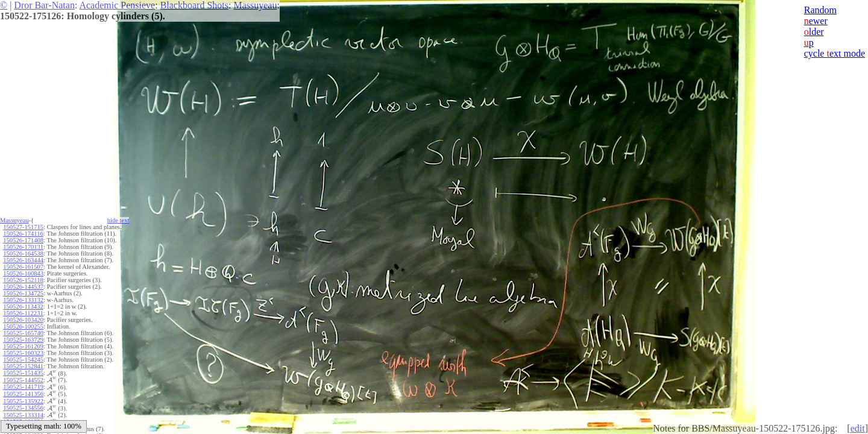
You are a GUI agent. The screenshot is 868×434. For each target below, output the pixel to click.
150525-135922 (23, 401)
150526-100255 (23, 326)
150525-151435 (23, 373)
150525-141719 (23, 387)
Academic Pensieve (117, 5)
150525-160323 (23, 353)
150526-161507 (23, 267)
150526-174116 (23, 234)
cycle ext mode (835, 53)
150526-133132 (23, 300)
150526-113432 (23, 307)
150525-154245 (23, 360)
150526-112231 (23, 313)
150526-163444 (23, 260)
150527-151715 (23, 227)
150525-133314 (23, 415)
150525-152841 (23, 366)
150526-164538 (23, 253)
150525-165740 (23, 333)
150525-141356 (23, 394)
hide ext (118, 220)
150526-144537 (23, 287)
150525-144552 (23, 380)
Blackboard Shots (194, 5)
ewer (816, 21)
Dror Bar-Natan (44, 5)
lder (814, 32)
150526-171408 (23, 240)
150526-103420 (23, 320)
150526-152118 (23, 280)
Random (820, 10)
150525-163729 (23, 340)
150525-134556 (23, 408)
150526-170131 (23, 247)
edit (858, 428)
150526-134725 (23, 293)
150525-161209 (23, 346)
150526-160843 (23, 273)
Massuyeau (255, 5)
